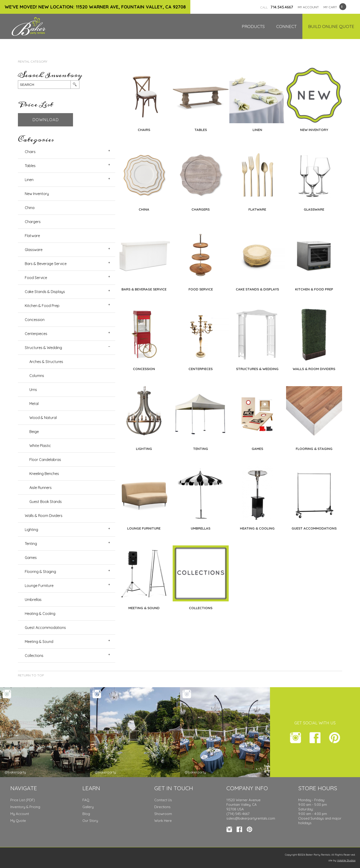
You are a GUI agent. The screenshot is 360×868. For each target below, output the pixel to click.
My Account (20, 814)
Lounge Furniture (39, 586)
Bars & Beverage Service (46, 264)
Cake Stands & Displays (45, 292)
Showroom (163, 814)
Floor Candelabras (45, 460)
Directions (162, 807)
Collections (34, 656)
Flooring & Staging (40, 572)
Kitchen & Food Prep (42, 306)
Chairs (30, 152)
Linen (29, 180)
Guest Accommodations (45, 628)
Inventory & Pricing (25, 807)
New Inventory (37, 194)
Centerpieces (36, 334)
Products (253, 26)
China (30, 208)
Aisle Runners (41, 488)
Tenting (31, 544)
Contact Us (163, 800)
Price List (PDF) (23, 800)
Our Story (90, 821)
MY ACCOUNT (308, 7)
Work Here (163, 821)
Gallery (88, 807)
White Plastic (40, 446)
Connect (286, 26)
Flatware (32, 236)
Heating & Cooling (40, 614)
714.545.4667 (277, 7)
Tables (30, 166)
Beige (34, 432)
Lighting (31, 530)
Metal (34, 404)
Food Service (36, 278)
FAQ (86, 800)
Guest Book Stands (46, 502)
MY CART (330, 7)
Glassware (34, 250)
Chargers (33, 222)
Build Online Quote (331, 26)
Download (46, 120)
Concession (35, 320)
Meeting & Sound (39, 642)
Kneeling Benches (44, 474)
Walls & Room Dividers (44, 516)
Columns (37, 376)
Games (31, 558)
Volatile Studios (346, 860)
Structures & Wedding (43, 348)
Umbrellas (33, 600)
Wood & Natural (43, 418)
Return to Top (31, 675)
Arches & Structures (46, 362)
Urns (33, 390)
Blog (86, 814)
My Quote (18, 821)
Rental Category (33, 61)
